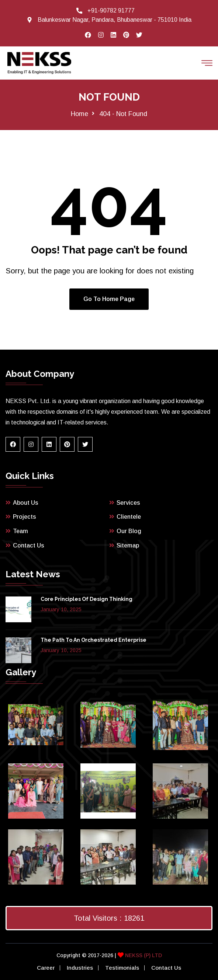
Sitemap (128, 545)
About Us (26, 503)
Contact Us (29, 545)
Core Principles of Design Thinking (86, 599)
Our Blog (129, 531)
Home (79, 114)
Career (46, 968)
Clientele (129, 517)
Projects (25, 517)
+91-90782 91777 (111, 10)
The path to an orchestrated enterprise (94, 640)
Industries (80, 968)
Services (128, 503)
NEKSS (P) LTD (143, 955)
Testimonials (122, 968)
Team (20, 531)
